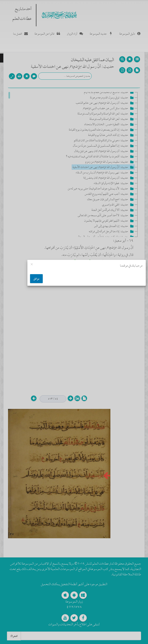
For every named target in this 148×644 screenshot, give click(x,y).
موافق (36, 279)
